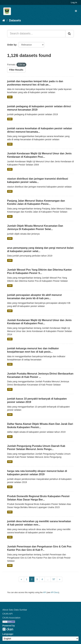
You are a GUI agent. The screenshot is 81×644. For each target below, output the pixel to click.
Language (8, 634)
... (48, 579)
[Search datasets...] (36, 34)
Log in (74, 2)
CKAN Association (11, 618)
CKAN (8, 629)
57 (54, 579)
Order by (12, 45)
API (44, 592)
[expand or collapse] (76, 11)
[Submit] (70, 34)
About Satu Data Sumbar (15, 610)
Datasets (15, 20)
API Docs (55, 592)
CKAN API (8, 614)
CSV (10, 97)
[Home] (4, 20)
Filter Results (16, 70)
